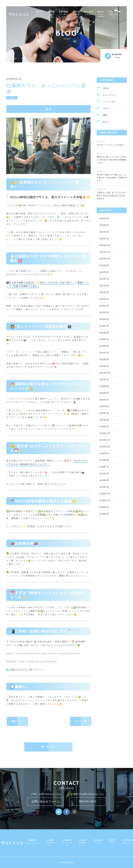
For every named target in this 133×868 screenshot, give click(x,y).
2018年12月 (105, 491)
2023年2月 (104, 344)
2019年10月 (105, 444)
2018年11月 (105, 498)
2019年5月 (104, 471)
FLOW (57, 14)
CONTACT (119, 14)
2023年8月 (104, 330)
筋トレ (106, 120)
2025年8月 (104, 270)
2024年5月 (104, 310)
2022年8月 (104, 357)
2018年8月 (104, 512)
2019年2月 (104, 485)
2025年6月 (104, 283)
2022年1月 (104, 364)
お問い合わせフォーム (45, 801)
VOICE (81, 14)
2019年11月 (105, 438)
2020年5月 (104, 411)
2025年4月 (104, 297)
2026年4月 (104, 216)
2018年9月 (104, 505)
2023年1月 (104, 350)
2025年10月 (105, 256)
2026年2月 (104, 230)
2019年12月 (105, 431)
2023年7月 (104, 337)
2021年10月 (105, 371)
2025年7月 (104, 277)
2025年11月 (105, 250)
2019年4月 (104, 478)
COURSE (69, 14)
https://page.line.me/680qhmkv (38, 659)
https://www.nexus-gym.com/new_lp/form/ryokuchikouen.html (43, 651)
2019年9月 (104, 451)
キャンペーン (109, 93)
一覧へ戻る (48, 744)
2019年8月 (104, 458)
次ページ (81, 719)
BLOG (106, 13)
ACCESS (94, 13)
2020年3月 (104, 424)
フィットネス (109, 99)
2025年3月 (104, 303)
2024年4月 (104, 317)
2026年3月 (104, 223)
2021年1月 (104, 377)
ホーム (14, 58)
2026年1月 (104, 236)
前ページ (17, 719)
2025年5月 (104, 290)
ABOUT (45, 14)
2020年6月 (104, 404)
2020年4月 (104, 418)
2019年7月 (104, 465)
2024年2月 (104, 324)
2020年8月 (104, 391)
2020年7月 (104, 397)
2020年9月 (104, 384)
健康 (105, 113)
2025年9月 (104, 263)
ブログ (23, 58)
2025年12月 (105, 243)
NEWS (106, 86)
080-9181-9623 (88, 801)
